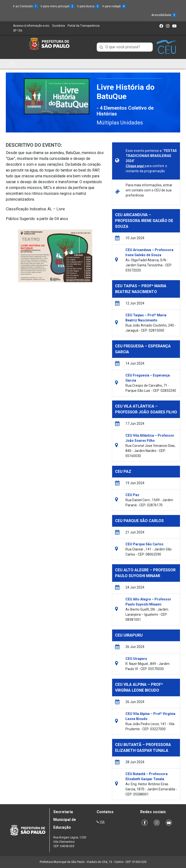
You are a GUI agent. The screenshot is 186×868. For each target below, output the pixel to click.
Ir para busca (89, 6)
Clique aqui (135, 166)
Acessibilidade (164, 15)
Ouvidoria (58, 26)
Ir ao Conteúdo (26, 6)
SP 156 (18, 31)
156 (102, 822)
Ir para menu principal (58, 6)
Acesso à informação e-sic (31, 26)
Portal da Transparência (84, 26)
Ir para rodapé (114, 6)
